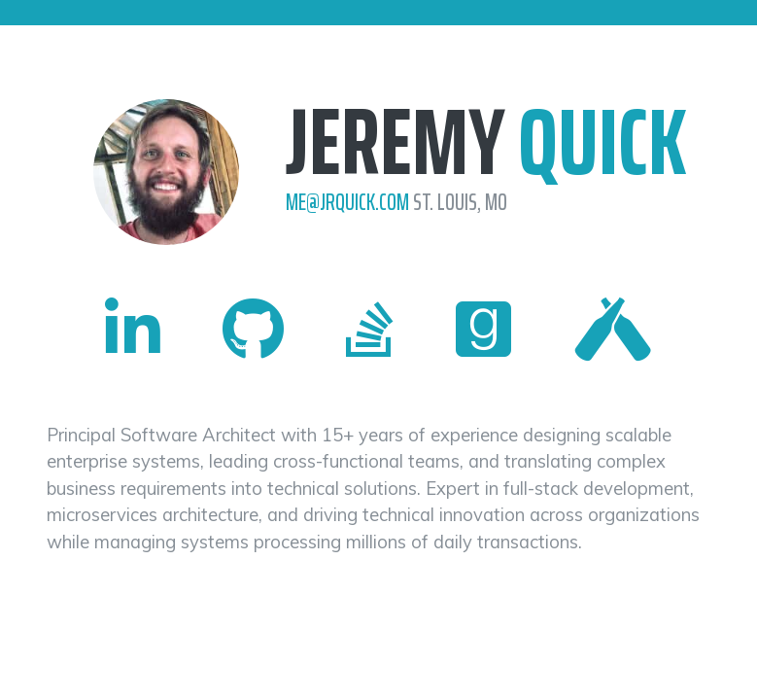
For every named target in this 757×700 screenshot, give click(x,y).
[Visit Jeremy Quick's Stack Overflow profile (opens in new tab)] (370, 330)
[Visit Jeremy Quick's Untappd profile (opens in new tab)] (613, 330)
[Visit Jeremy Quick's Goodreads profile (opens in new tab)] (483, 330)
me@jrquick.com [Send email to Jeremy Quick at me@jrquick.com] (349, 202)
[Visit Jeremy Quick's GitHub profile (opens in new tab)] (253, 330)
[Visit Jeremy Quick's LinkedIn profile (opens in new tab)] (133, 330)
